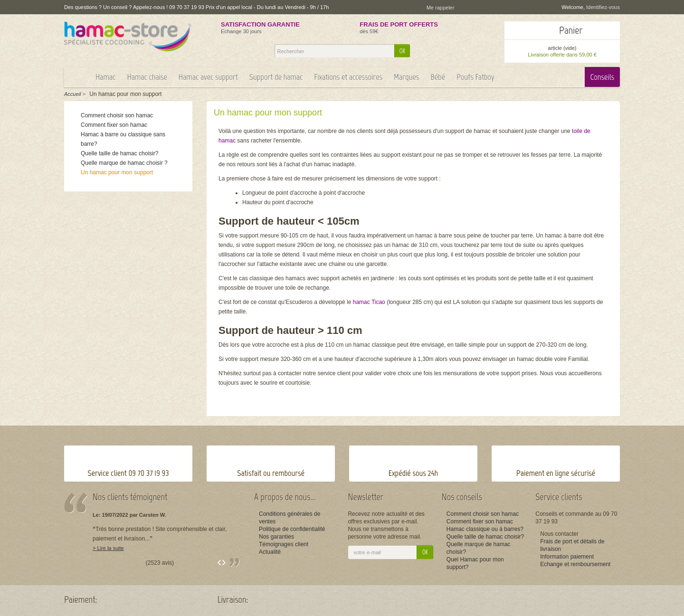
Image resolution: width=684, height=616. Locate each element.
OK (403, 51)
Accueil (72, 94)
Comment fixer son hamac (114, 125)
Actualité (270, 552)
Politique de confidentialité (292, 529)
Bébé (438, 77)
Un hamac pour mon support (117, 172)
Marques (406, 77)
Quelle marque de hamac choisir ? (124, 163)
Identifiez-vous (603, 7)
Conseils (602, 77)
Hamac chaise (147, 77)
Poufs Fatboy (475, 77)
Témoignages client (284, 544)
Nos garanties (276, 537)
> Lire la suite (108, 548)
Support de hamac (276, 77)
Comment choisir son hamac (117, 115)
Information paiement (567, 557)
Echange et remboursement (575, 564)
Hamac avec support (208, 77)
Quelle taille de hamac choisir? (119, 153)
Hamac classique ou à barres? (485, 529)
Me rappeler (441, 8)
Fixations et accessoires (348, 77)
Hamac (105, 77)
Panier (571, 30)
